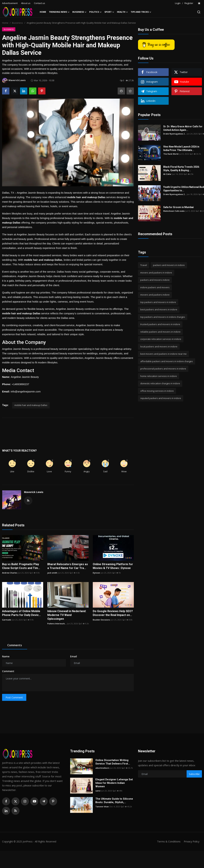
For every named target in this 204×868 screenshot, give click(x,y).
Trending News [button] (59, 12)
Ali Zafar (167, 174)
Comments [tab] (15, 645)
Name (6, 656)
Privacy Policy (191, 841)
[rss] (15, 811)
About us (26, 3)
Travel (144, 265)
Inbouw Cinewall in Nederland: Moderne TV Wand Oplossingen (67, 615)
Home (43, 12)
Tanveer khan (102, 807)
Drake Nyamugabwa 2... (175, 134)
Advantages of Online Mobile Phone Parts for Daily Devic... (21, 613)
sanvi (98, 791)
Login (178, 3)
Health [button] (122, 12)
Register (189, 3)
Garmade (7, 620)
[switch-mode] (199, 3)
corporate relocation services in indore (161, 339)
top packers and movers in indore (158, 302)
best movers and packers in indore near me (163, 354)
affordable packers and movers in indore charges (167, 361)
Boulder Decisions (101, 620)
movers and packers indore (155, 295)
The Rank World (171, 154)
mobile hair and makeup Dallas (31, 405)
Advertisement (10, 3)
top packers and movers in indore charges (163, 317)
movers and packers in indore (156, 273)
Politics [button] (95, 12)
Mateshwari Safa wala (174, 211)
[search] (199, 12)
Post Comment (14, 697)
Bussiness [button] (79, 12)
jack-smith (52, 573)
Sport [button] (109, 12)
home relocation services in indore (159, 376)
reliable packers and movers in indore (160, 332)
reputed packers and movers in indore (161, 398)
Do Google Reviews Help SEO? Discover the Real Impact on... (113, 613)
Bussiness (17, 23)
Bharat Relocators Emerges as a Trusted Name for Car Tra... (68, 566)
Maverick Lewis (34, 492)
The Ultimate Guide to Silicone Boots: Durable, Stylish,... (114, 801)
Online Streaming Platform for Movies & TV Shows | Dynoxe (113, 566)
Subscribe (194, 774)
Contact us (40, 3)
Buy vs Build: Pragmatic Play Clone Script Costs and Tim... (21, 566)
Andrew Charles (10, 573)
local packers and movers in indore (159, 347)
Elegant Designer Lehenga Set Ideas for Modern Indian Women (114, 783)
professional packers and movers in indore (163, 369)
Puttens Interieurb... (57, 624)
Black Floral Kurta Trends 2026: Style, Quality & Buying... (181, 169)
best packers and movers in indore (159, 309)
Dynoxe (96, 573)
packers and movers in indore (169, 265)
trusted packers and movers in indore (160, 324)
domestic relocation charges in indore (160, 383)
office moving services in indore (157, 391)
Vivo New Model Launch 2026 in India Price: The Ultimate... (181, 148)
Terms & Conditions (168, 841)
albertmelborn (102, 768)
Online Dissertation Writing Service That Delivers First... (113, 762)
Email (74, 656)
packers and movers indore (155, 280)
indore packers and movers (155, 287)
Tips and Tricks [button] (141, 12)
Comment (8, 671)
